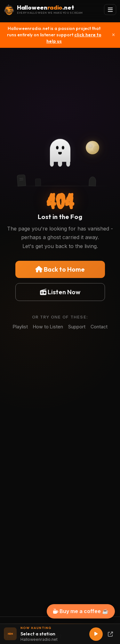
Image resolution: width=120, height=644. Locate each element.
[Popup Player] (110, 634)
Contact (99, 327)
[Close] (113, 35)
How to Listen (48, 327)
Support (77, 327)
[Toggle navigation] (110, 10)
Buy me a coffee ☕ (81, 611)
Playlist (20, 327)
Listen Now (60, 292)
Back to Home (60, 269)
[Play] (96, 634)
